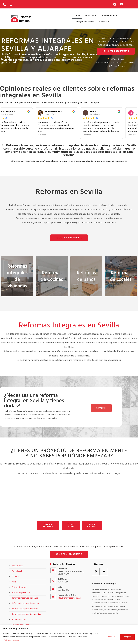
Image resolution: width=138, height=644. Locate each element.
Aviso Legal (17, 571)
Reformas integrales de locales (25, 609)
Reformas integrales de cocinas (25, 603)
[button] (91, 16)
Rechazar (111, 637)
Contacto (104, 22)
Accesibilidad (17, 566)
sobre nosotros (119, 161)
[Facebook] (96, 572)
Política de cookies (12, 640)
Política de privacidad (21, 593)
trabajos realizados (84, 161)
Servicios (91, 16)
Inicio (77, 16)
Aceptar (127, 637)
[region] (69, 634)
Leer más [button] (54, 135)
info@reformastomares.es (69, 598)
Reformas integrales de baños (25, 598)
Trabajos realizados (84, 22)
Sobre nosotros (109, 16)
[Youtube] (104, 572)
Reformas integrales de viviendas (26, 614)
